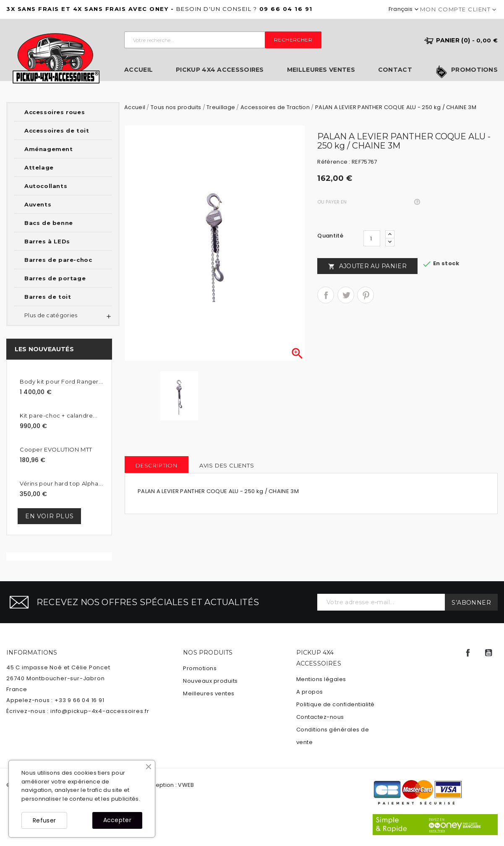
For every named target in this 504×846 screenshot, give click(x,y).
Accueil (138, 70)
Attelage (39, 167)
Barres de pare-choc (58, 260)
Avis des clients (227, 465)
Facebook (468, 653)
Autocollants (46, 186)
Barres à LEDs (47, 241)
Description (157, 465)
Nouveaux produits (210, 681)
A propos (310, 692)
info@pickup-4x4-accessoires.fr (100, 711)
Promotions (474, 70)
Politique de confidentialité (336, 704)
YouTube (488, 653)
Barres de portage (55, 278)
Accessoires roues (55, 112)
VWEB (186, 785)
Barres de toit (48, 297)
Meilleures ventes (321, 70)
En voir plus (49, 516)
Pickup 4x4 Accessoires (220, 70)
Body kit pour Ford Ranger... (61, 381)
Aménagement (49, 149)
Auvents (38, 204)
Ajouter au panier (367, 266)
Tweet (346, 295)
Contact (395, 70)
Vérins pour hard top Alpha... (61, 483)
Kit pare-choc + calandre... (59, 415)
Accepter (117, 820)
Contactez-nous (320, 717)
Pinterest (366, 295)
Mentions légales (321, 679)
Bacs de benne (49, 223)
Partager (326, 295)
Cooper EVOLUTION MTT (56, 449)
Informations (32, 653)
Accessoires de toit (57, 131)
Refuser (44, 820)
